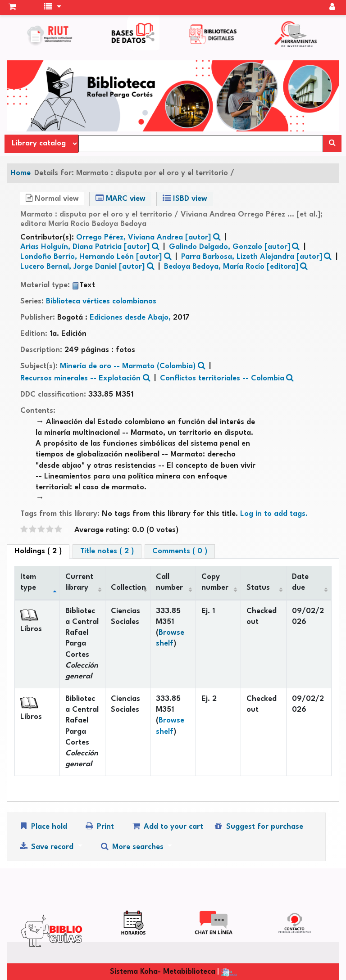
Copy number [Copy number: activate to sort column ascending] (215, 582)
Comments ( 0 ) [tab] (180, 551)
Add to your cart (167, 826)
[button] (12, 8)
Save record (47, 847)
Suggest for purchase (258, 826)
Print (99, 826)
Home (20, 173)
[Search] (332, 144)
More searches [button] (133, 847)
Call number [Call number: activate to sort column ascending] (169, 582)
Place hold (43, 826)
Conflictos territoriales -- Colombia (222, 378)
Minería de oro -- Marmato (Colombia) (128, 366)
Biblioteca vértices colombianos (101, 301)
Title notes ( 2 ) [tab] (107, 551)
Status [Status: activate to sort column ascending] (258, 588)
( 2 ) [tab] (38, 551)
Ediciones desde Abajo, (131, 318)
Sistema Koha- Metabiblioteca (163, 972)
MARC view (121, 198)
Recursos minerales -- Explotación (80, 378)
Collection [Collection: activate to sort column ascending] (128, 588)
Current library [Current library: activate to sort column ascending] (79, 582)
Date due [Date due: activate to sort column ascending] (300, 582)
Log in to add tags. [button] (274, 514)
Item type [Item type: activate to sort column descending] (28, 582)
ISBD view (185, 198)
